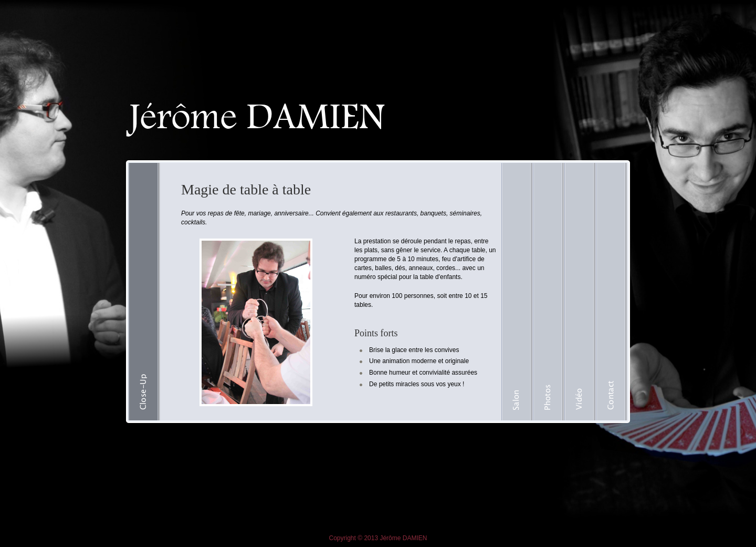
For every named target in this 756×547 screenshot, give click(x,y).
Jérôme (390, 538)
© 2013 (368, 538)
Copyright (343, 538)
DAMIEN (415, 538)
